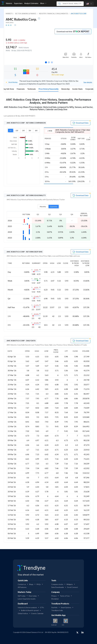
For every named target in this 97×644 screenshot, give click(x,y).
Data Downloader (58, 587)
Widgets (70, 584)
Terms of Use (65, 596)
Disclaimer (55, 599)
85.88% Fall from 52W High (17, 43)
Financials (21, 89)
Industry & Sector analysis (27, 607)
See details (88, 82)
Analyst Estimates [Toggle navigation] (31, 3)
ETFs (42, 607)
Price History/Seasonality (48, 89)
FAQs (39, 584)
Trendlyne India (57, 610)
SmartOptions (66, 607)
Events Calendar (37, 613)
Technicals (32, 89)
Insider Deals (77, 89)
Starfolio (54, 607)
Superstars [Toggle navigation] (18, 3)
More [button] (43, 3)
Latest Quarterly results (27, 599)
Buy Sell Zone (9, 89)
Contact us (22, 584)
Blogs (31, 584)
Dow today (33, 596)
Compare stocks (57, 584)
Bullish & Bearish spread (30, 610)
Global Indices (23, 613)
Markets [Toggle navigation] (9, 3)
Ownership (65, 89)
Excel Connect (73, 587)
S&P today (22, 596)
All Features (22, 587)
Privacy (54, 596)
